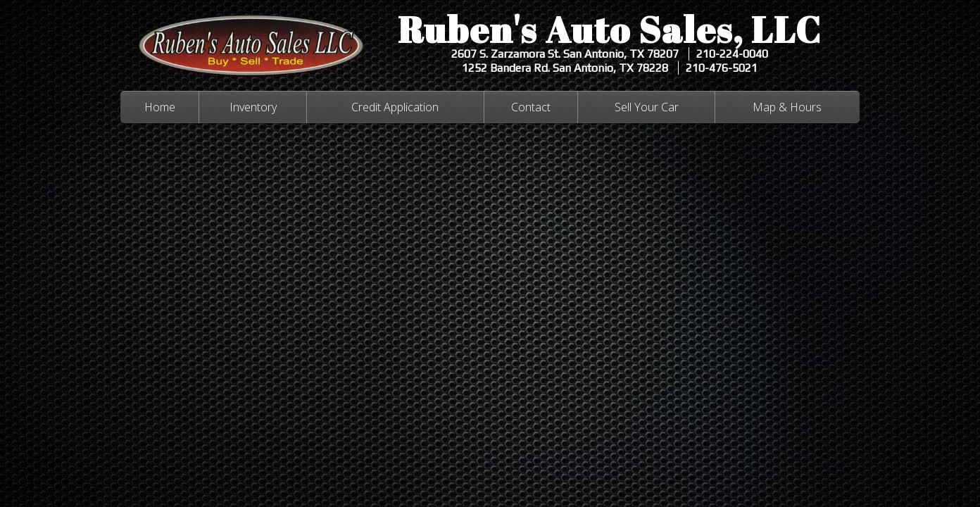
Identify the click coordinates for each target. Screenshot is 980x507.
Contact (531, 107)
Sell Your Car (647, 107)
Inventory (253, 107)
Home (160, 107)
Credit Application (395, 107)
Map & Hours (787, 107)
